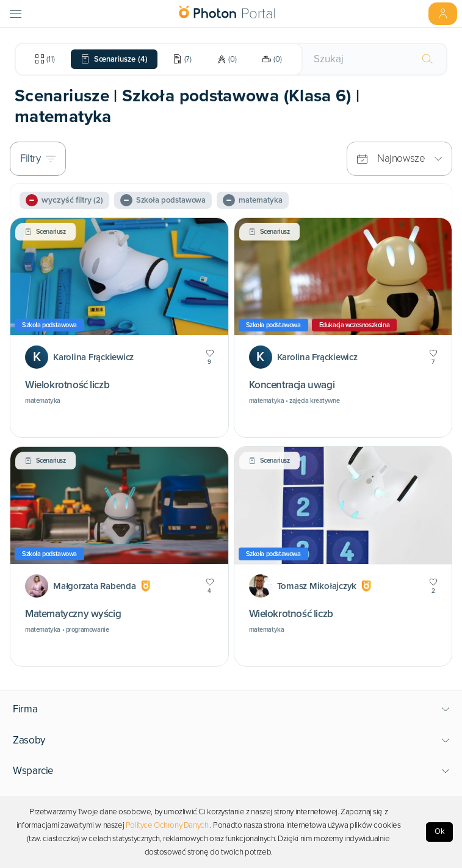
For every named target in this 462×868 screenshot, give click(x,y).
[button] (231, 709)
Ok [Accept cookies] (440, 831)
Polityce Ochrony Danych (167, 825)
